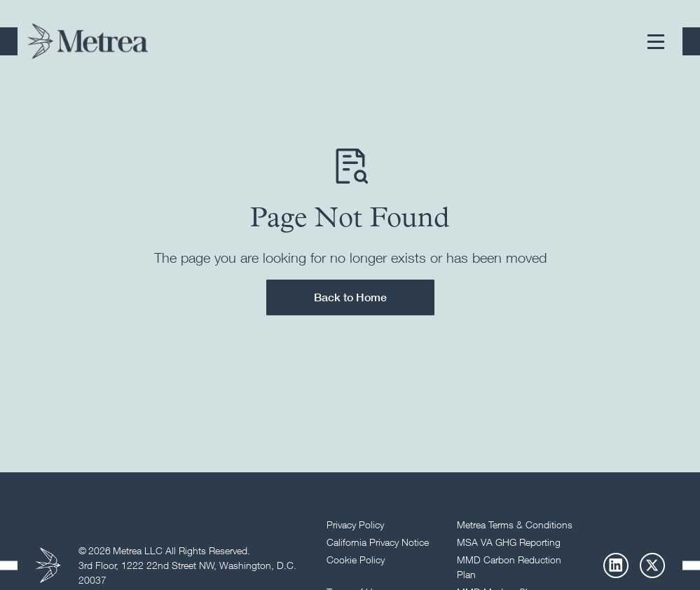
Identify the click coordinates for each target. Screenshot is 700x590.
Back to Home (350, 297)
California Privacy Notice (378, 542)
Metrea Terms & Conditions (515, 524)
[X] (652, 565)
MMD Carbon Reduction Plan (509, 567)
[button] (656, 41)
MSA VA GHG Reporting (509, 542)
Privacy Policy (355, 524)
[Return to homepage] (88, 41)
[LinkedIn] (616, 565)
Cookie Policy (356, 560)
